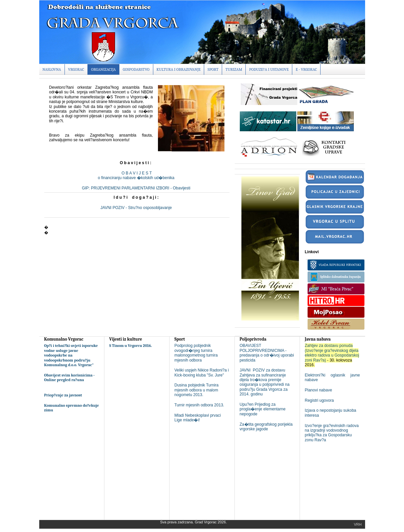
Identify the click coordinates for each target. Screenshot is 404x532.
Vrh (358, 524)
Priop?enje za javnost (63, 395)
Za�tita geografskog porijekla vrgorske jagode (266, 427)
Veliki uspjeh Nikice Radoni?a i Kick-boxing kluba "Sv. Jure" (202, 372)
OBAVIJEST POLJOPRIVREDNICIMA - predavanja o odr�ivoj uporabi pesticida (267, 353)
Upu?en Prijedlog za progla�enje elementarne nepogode (263, 409)
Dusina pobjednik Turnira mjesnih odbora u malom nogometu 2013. (197, 390)
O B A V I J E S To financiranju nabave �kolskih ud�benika (136, 175)
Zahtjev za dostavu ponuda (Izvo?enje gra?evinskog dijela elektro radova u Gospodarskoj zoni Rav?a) (332, 353)
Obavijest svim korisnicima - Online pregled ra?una (69, 377)
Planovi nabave (319, 390)
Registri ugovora (319, 400)
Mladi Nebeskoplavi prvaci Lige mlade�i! (198, 418)
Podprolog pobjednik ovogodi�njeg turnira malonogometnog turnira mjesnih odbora (196, 353)
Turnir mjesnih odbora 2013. (200, 405)
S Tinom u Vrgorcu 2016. (131, 346)
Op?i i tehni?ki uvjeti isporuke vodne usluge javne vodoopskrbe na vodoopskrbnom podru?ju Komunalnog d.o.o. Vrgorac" (71, 355)
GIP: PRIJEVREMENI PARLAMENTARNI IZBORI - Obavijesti (137, 188)
